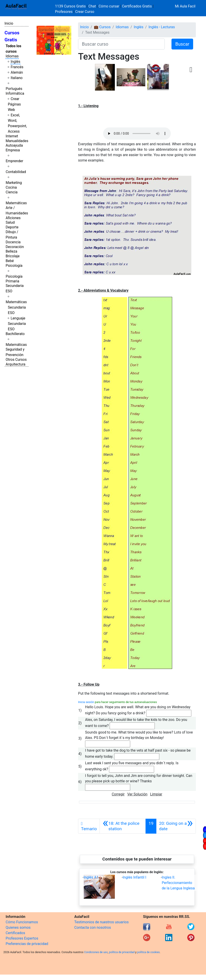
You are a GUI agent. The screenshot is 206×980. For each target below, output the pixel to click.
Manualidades (17, 141)
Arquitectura (15, 364)
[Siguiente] (176, 826)
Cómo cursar (109, 6)
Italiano (17, 78)
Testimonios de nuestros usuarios (101, 922)
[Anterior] (123, 826)
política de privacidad (122, 952)
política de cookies (148, 952)
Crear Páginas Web (14, 104)
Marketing (14, 183)
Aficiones (13, 218)
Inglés (15, 62)
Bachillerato (15, 334)
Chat (92, 6)
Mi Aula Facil (185, 6)
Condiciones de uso (96, 952)
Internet (12, 136)
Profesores (64, 12)
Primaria (12, 281)
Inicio (9, 23)
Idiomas (12, 56)
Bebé (10, 261)
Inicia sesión (86, 702)
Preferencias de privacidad (27, 944)
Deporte (12, 227)
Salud (10, 222)
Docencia (13, 242)
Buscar (182, 44)
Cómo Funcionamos (22, 922)
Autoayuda (14, 145)
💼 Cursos (102, 27)
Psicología (14, 266)
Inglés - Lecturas (162, 27)
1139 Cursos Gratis (71, 6)
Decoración (15, 247)
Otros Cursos (16, 360)
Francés (17, 67)
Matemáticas (16, 203)
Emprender (14, 161)
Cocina (11, 187)
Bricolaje (13, 256)
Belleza (11, 251)
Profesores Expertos (22, 938)
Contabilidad (16, 172)
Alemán (17, 72)
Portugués (14, 89)
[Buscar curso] (121, 44)
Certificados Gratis (137, 6)
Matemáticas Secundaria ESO (16, 307)
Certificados (15, 933)
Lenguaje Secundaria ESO (17, 324)
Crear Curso (85, 12)
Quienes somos (18, 927)
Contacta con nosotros (93, 927)
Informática (15, 93)
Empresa (13, 150)
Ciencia (12, 192)
